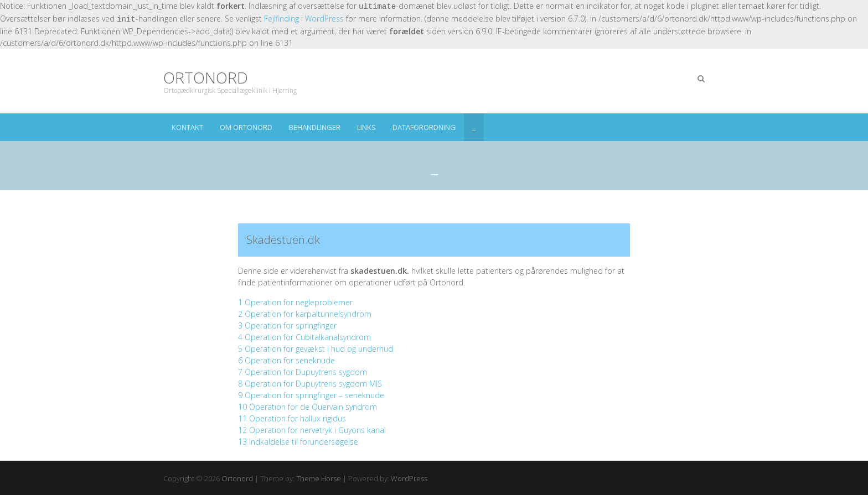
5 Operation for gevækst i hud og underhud (316, 349)
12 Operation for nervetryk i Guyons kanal (312, 430)
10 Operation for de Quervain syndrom (308, 407)
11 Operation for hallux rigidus (292, 418)
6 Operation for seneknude (286, 360)
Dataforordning (424, 127)
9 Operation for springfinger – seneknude (311, 395)
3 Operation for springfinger (287, 325)
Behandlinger (315, 127)
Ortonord (206, 78)
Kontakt (187, 127)
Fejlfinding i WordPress (304, 19)
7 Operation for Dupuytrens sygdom (303, 372)
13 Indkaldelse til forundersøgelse (298, 442)
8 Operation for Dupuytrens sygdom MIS (310, 384)
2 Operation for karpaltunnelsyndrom (305, 314)
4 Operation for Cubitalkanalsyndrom (304, 337)
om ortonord (246, 127)
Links (366, 127)
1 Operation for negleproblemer (295, 302)
